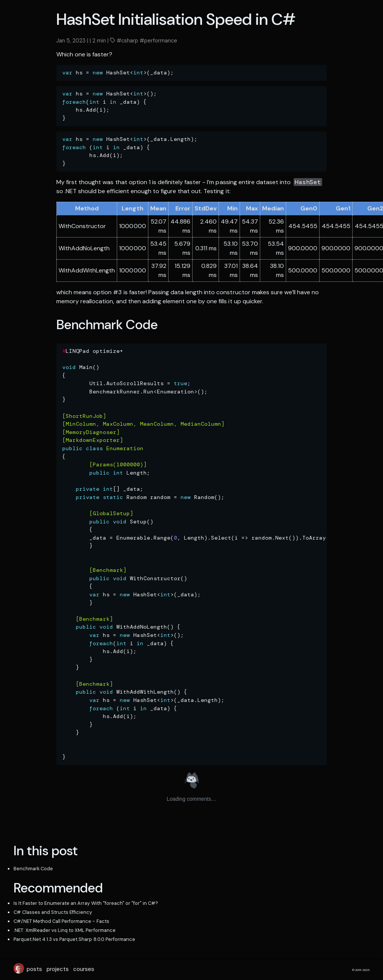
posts (34, 969)
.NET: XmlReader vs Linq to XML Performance (65, 930)
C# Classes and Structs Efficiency (53, 912)
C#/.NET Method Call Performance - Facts (61, 921)
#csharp (127, 41)
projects (58, 969)
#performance (158, 41)
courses (84, 969)
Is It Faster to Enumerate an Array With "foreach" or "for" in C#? (86, 903)
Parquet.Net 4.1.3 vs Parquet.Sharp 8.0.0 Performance (74, 939)
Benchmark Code (33, 869)
